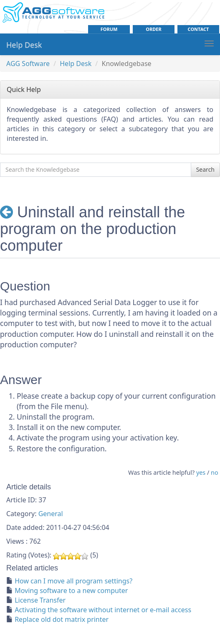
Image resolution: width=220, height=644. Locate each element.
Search (205, 169)
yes (201, 472)
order (153, 29)
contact (199, 29)
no (215, 472)
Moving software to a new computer (71, 591)
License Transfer (40, 600)
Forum (109, 29)
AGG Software (28, 64)
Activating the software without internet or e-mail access (103, 610)
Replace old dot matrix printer (62, 619)
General (51, 514)
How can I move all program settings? (73, 581)
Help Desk (24, 45)
